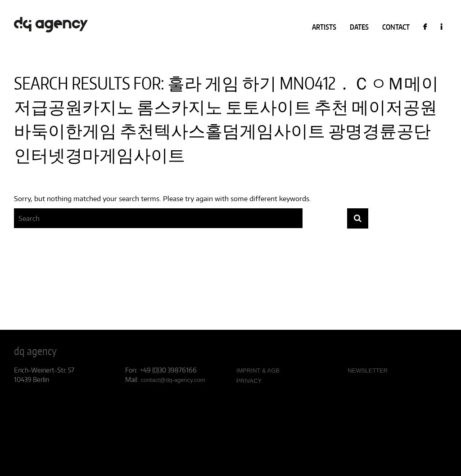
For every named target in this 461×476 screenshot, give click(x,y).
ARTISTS (324, 27)
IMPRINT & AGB (258, 370)
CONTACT (396, 27)
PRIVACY (249, 381)
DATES (359, 27)
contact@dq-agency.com (173, 380)
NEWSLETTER (368, 370)
